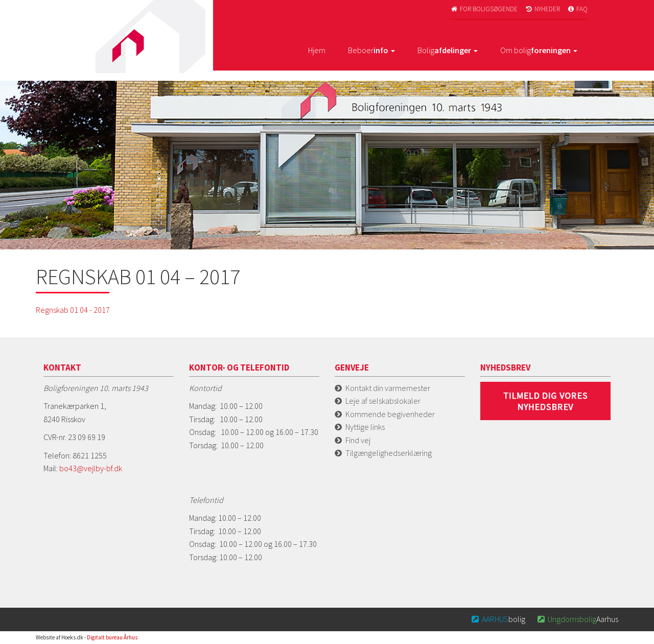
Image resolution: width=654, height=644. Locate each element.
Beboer (371, 50)
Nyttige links (365, 427)
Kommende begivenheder (390, 414)
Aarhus (577, 619)
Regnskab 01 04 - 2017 (73, 310)
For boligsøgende (484, 9)
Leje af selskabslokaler (383, 401)
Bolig (448, 50)
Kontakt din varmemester (388, 388)
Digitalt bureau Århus (112, 637)
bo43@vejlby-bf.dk (91, 468)
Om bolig (539, 50)
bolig (498, 619)
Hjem (317, 50)
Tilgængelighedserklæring (389, 453)
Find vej (358, 440)
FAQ (577, 9)
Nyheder (542, 9)
